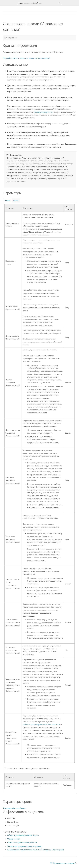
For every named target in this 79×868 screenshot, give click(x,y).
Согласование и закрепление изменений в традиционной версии (35, 850)
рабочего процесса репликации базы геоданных (41, 725)
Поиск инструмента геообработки (22, 843)
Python (16, 200)
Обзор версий (14, 839)
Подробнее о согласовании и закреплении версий (26, 58)
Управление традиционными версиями (24, 847)
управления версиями (43, 112)
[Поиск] (59, 3)
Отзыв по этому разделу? (65, 864)
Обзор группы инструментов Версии (23, 836)
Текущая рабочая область (14, 809)
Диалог (7, 200)
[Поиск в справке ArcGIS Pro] (37, 3)
